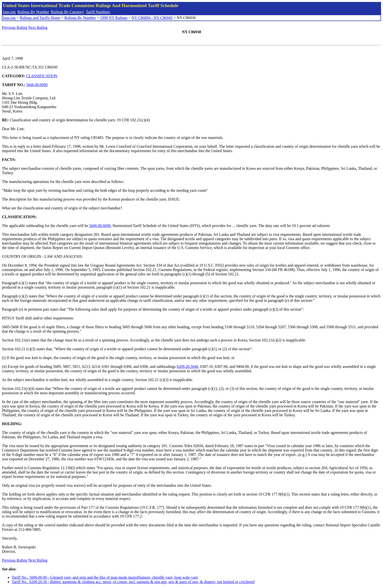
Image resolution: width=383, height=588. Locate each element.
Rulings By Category (68, 12)
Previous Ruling (15, 28)
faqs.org (9, 12)
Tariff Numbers (98, 12)
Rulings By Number (33, 12)
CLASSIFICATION (42, 76)
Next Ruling (38, 28)
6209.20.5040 (187, 367)
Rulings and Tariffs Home (40, 18)
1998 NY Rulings (114, 18)
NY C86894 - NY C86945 (152, 18)
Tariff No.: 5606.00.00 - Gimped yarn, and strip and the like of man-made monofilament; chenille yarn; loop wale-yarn (105, 577)
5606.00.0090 (37, 85)
